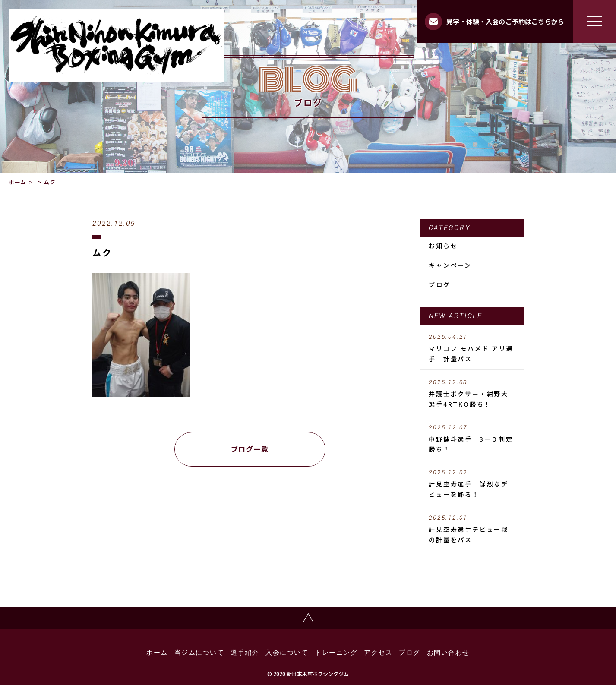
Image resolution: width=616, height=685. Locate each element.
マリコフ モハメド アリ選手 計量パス (472, 348)
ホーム (17, 182)
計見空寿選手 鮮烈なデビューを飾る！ (472, 484)
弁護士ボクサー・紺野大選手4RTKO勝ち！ (472, 394)
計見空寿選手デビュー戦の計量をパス (472, 529)
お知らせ (443, 246)
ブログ (439, 284)
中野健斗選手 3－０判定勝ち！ (472, 439)
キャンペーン (450, 265)
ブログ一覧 (250, 449)
